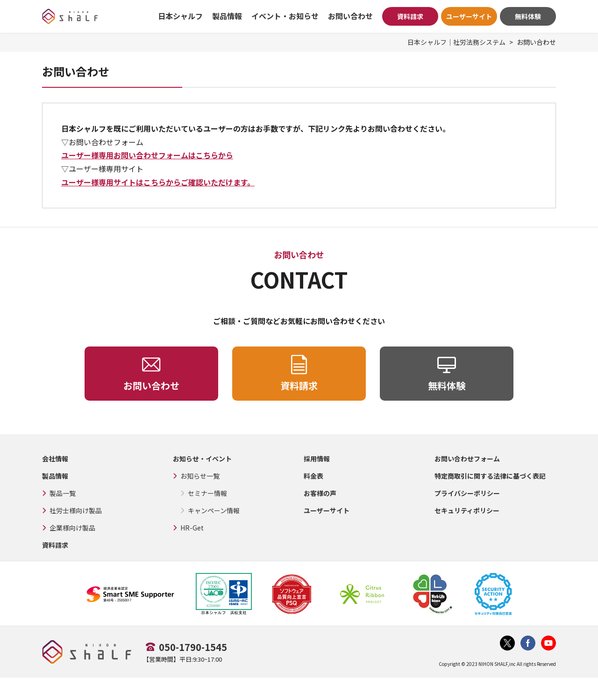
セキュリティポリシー (467, 510)
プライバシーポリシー (467, 493)
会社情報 (55, 459)
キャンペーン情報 (214, 510)
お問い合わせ (350, 16)
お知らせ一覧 (200, 476)
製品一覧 (63, 493)
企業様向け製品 (72, 528)
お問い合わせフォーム (467, 459)
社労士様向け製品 (76, 510)
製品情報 (55, 476)
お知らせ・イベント (202, 459)
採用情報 (317, 459)
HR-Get (192, 528)
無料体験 (528, 16)
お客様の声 (320, 493)
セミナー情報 (207, 493)
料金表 (313, 476)
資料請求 (410, 16)
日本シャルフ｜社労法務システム (456, 42)
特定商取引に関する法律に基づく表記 (490, 476)
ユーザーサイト (469, 16)
